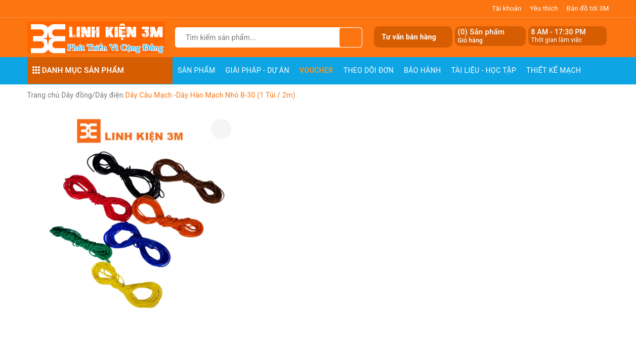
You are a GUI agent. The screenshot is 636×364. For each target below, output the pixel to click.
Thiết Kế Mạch (554, 70)
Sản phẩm (197, 70)
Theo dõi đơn (369, 70)
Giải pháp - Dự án (258, 70)
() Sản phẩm (481, 36)
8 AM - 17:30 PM (559, 32)
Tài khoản (506, 8)
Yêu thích (544, 8)
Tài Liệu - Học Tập (484, 70)
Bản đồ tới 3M (588, 8)
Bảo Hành (422, 70)
